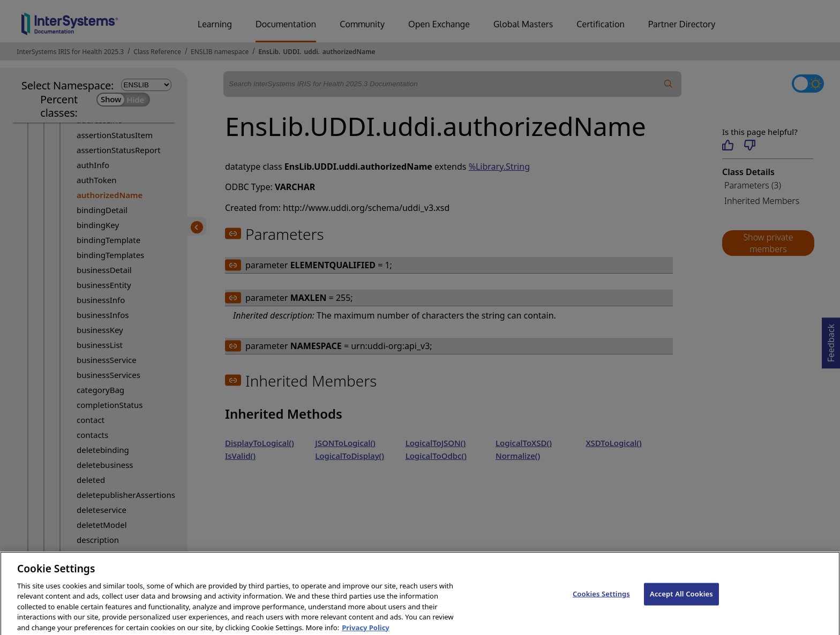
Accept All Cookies (681, 599)
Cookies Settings (601, 599)
